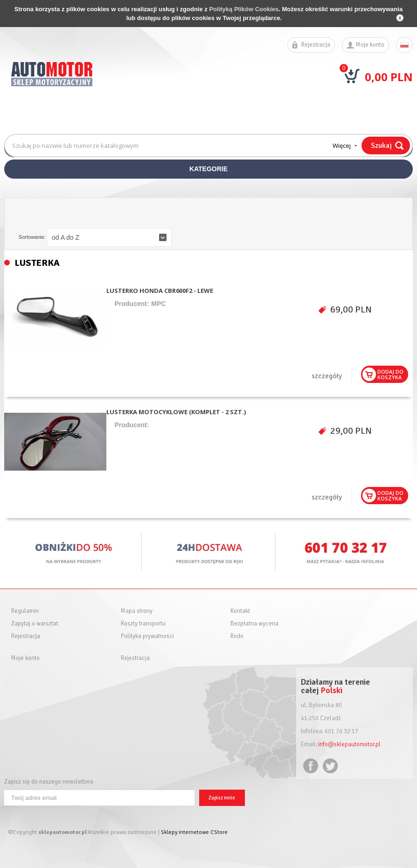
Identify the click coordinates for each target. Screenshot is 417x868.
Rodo (237, 636)
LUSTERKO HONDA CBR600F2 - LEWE (160, 291)
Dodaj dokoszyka (390, 374)
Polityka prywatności (147, 636)
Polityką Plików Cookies (244, 9)
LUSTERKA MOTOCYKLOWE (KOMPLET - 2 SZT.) (176, 412)
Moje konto (370, 45)
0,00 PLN (389, 77)
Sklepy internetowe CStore (194, 832)
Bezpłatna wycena (254, 624)
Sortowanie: (32, 237)
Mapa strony (137, 611)
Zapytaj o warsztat (35, 624)
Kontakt (240, 611)
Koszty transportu (143, 624)
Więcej (342, 146)
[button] (109, 237)
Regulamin (25, 611)
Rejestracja (316, 45)
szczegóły (327, 376)
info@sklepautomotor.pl (349, 744)
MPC (158, 304)
